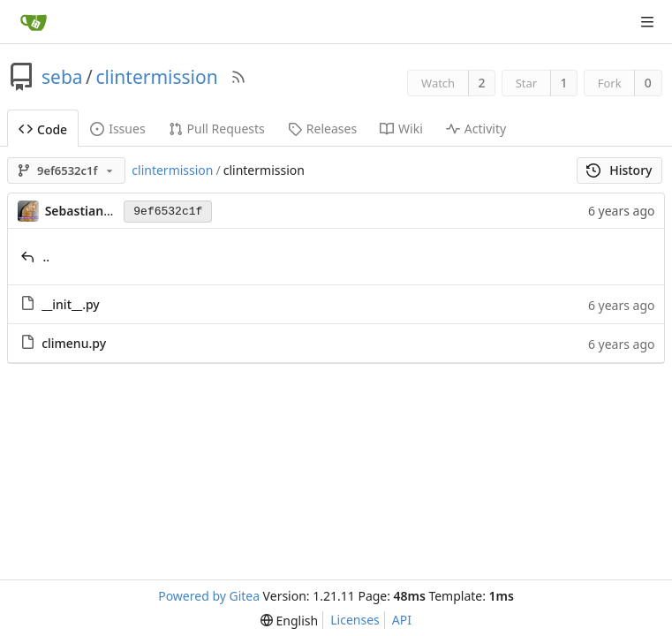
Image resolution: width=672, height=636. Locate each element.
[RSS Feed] (238, 77)
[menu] (289, 621)
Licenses (355, 620)
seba (62, 77)
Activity (476, 129)
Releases (322, 129)
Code (43, 129)
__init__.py (71, 304)
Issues (117, 129)
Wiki (401, 129)
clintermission (156, 77)
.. (47, 257)
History (619, 170)
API (402, 620)
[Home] (34, 22)
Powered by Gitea (209, 596)
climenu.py (74, 343)
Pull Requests (217, 129)
